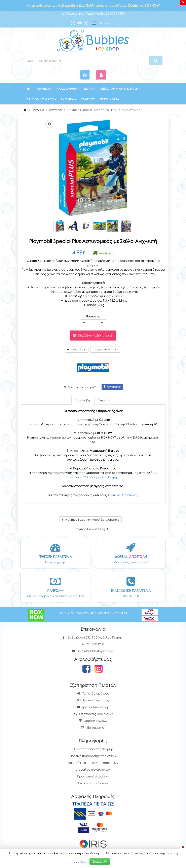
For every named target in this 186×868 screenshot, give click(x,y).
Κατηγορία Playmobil (105, 349)
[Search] (156, 61)
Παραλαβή (82, 400)
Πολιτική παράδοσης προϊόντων (93, 756)
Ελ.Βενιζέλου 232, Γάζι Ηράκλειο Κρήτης (95, 637)
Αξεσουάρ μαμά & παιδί (120, 89)
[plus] (102, 323)
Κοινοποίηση (113, 387)
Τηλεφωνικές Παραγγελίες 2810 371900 (93, 13)
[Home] (25, 110)
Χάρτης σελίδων (93, 721)
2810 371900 (96, 644)
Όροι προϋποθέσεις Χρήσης (93, 749)
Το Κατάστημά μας (93, 693)
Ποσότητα (93, 316)
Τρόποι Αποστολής (93, 707)
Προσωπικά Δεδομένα (93, 776)
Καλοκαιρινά (68, 89)
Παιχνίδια (43, 89)
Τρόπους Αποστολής (123, 495)
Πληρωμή (104, 400)
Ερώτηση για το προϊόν (81, 387)
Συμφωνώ (100, 861)
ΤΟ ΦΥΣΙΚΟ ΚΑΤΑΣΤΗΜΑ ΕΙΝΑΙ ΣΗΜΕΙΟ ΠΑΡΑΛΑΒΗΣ (93, 612)
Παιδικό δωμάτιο (41, 99)
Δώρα (89, 89)
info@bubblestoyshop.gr (96, 651)
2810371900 (131, 596)
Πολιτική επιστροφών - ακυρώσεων (93, 763)
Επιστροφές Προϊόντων (93, 714)
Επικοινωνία (109, 99)
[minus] (84, 323)
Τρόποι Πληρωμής (93, 700)
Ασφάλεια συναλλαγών (93, 769)
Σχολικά (68, 99)
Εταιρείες (88, 99)
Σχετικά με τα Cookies (93, 783)
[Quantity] (93, 323)
